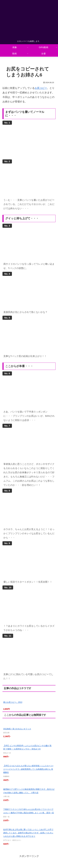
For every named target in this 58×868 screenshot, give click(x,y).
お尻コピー (41, 88)
